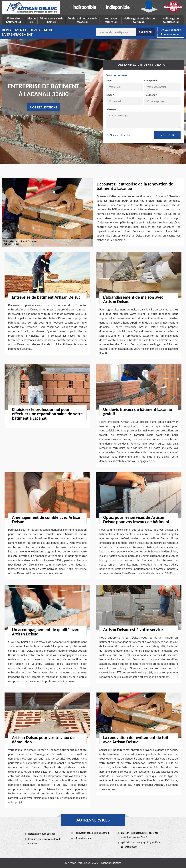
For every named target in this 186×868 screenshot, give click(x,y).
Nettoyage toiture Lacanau (42, 834)
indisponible (84, 7)
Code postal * (151, 81)
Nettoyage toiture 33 (111, 20)
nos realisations (44, 107)
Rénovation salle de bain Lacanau (92, 833)
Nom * (110, 81)
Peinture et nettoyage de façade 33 (83, 20)
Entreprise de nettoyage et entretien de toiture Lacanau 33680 (140, 835)
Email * (110, 95)
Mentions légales (111, 863)
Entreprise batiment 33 (14, 20)
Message (111, 109)
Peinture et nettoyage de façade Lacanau (45, 841)
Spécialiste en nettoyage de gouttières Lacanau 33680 (141, 845)
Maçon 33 (32, 20)
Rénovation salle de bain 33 (52, 20)
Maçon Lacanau (83, 838)
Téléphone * (151, 95)
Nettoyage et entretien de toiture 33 (139, 20)
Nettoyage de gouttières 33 (171, 20)
